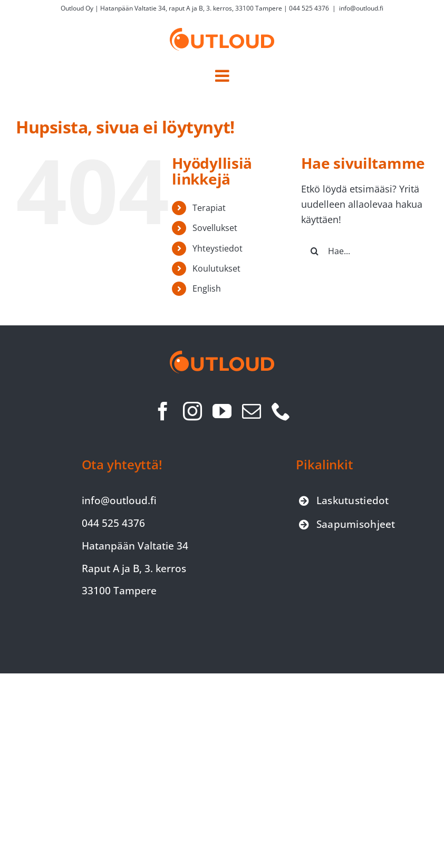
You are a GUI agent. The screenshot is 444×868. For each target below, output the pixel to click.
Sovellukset (215, 228)
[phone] (281, 411)
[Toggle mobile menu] (222, 76)
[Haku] (314, 251)
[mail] (252, 411)
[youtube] (222, 411)
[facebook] (163, 411)
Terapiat (209, 208)
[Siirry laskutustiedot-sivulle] (344, 501)
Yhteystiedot (218, 248)
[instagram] (192, 411)
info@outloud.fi (361, 8)
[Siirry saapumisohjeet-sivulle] (347, 524)
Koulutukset (216, 268)
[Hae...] (365, 251)
